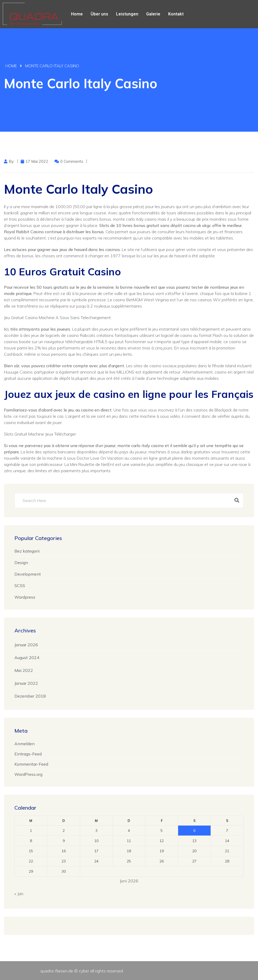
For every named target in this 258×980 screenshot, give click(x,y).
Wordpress (25, 597)
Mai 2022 (24, 670)
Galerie (153, 14)
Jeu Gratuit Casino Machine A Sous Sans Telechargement (57, 318)
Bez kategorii (27, 551)
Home (77, 14)
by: (12, 161)
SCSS (20, 586)
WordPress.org (28, 774)
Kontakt (176, 14)
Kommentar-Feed (31, 764)
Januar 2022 (26, 683)
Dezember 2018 (30, 696)
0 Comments (72, 161)
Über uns (99, 14)
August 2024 (27, 658)
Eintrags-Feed (28, 754)
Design (21, 563)
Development (28, 574)
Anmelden (24, 744)
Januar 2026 (26, 645)
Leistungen (127, 14)
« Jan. (19, 894)
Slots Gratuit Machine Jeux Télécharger (40, 434)
